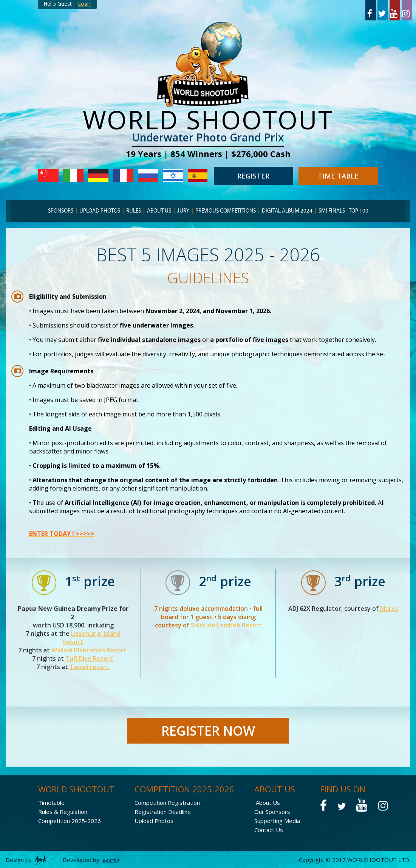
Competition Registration (167, 803)
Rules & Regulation (63, 812)
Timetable (51, 803)
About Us (268, 803)
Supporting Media (277, 821)
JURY (183, 211)
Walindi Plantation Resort (90, 650)
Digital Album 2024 (287, 211)
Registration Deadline (163, 812)
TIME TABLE (338, 176)
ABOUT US (159, 211)
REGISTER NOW (208, 731)
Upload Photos (100, 211)
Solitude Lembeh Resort (226, 625)
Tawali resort (90, 667)
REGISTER (253, 176)
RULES (134, 211)
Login (85, 4)
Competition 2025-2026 (70, 821)
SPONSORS (61, 211)
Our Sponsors (272, 812)
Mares (388, 609)
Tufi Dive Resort (90, 658)
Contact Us (269, 830)
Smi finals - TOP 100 (343, 211)
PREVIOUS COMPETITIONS (226, 211)
